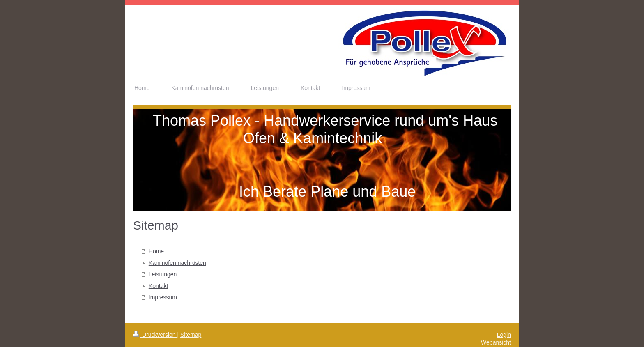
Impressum (163, 297)
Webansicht (496, 342)
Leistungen (163, 274)
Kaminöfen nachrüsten (177, 263)
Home (156, 251)
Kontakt (158, 286)
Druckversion (155, 335)
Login (504, 335)
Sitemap (191, 335)
